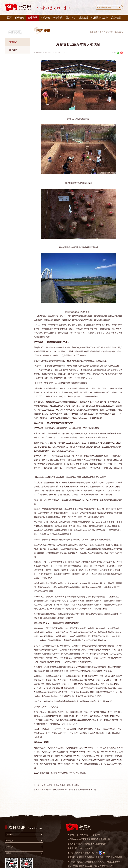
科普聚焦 (58, 18)
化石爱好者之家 (100, 18)
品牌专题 (116, 18)
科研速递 (20, 18)
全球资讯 (32, 18)
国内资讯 (13, 42)
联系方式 (84, 835)
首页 (9, 18)
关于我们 (71, 835)
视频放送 (83, 18)
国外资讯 (13, 50)
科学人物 (45, 18)
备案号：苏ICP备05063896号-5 (81, 848)
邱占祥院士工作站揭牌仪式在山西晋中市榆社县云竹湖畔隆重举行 (69, 790)
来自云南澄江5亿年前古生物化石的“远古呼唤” (61, 785)
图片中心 (71, 18)
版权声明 (96, 835)
